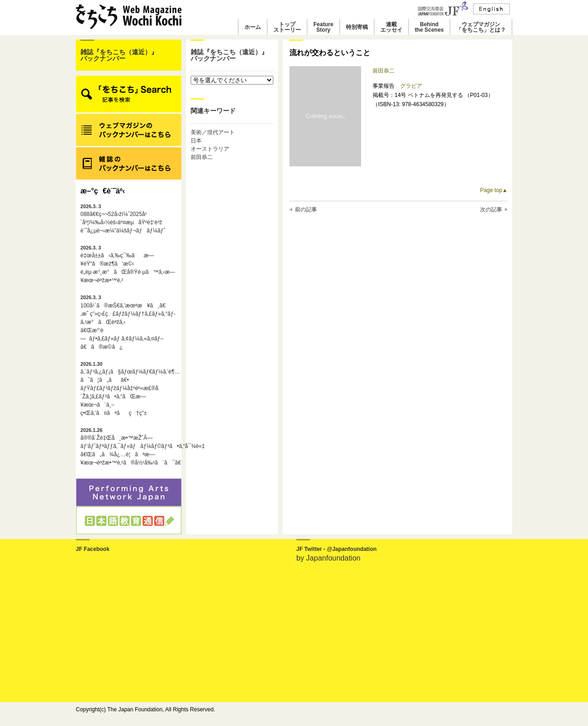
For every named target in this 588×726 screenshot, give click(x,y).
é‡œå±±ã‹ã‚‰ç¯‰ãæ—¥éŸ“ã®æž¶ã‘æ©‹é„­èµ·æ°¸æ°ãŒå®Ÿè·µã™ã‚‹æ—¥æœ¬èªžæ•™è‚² (128, 264)
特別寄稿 (357, 27)
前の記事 (306, 210)
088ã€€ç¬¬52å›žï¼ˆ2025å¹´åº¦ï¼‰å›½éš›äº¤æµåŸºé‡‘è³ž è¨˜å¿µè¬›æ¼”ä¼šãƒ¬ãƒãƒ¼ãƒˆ (123, 219)
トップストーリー (287, 27)
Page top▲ (494, 190)
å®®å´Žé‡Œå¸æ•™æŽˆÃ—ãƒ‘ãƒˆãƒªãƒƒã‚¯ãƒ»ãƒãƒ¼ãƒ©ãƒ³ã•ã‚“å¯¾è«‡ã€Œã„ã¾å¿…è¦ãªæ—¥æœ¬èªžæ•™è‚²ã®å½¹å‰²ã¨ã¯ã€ (129, 447)
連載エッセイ (391, 27)
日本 (196, 141)
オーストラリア (210, 149)
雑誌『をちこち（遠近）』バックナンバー (119, 55)
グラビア (411, 86)
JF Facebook (93, 549)
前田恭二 (202, 157)
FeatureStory (323, 27)
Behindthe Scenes (429, 27)
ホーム (253, 27)
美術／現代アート (213, 132)
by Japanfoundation (328, 558)
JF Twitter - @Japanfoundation (336, 549)
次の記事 (491, 210)
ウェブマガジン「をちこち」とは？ (481, 27)
